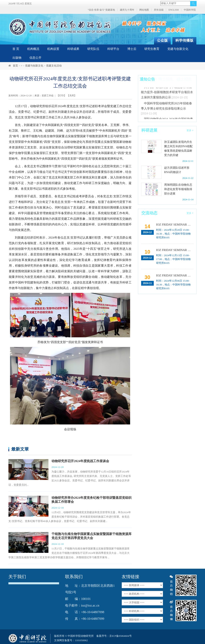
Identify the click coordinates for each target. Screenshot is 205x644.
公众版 (162, 40)
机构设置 (53, 49)
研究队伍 (93, 49)
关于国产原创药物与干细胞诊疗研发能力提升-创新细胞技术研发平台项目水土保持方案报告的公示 (167, 93)
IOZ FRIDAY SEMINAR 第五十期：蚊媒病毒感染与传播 (175, 225)
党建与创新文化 (178, 49)
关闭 (72, 96)
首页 (15, 66)
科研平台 (113, 49)
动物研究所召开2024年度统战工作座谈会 (80, 461)
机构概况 (33, 49)
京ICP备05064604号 (120, 636)
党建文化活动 (54, 66)
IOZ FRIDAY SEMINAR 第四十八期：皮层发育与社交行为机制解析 (175, 275)
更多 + (190, 130)
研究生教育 (152, 49)
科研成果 (73, 49)
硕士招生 (184, 79)
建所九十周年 (127, 10)
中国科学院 (190, 10)
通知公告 (147, 79)
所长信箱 (159, 10)
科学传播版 (184, 40)
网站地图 (144, 10)
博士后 (132, 49)
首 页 (16, 49)
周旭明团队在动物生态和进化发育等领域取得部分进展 (178, 189)
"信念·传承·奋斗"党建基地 (101, 10)
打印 (61, 96)
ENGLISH (174, 10)
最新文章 (20, 449)
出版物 (17, 58)
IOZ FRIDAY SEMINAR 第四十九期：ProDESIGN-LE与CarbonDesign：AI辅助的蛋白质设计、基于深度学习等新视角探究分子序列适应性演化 (175, 250)
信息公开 (35, 58)
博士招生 (166, 79)
